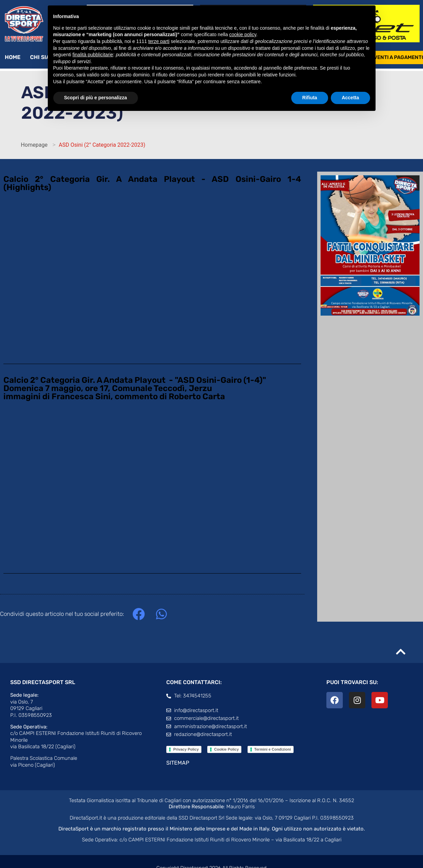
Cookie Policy (226, 749)
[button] (138, 614)
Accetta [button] (350, 98)
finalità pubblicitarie (93, 55)
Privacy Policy (186, 749)
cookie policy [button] (243, 34)
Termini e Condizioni (273, 749)
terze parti (159, 41)
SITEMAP (178, 763)
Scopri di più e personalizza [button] (96, 98)
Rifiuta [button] (310, 98)
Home (13, 57)
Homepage (34, 145)
